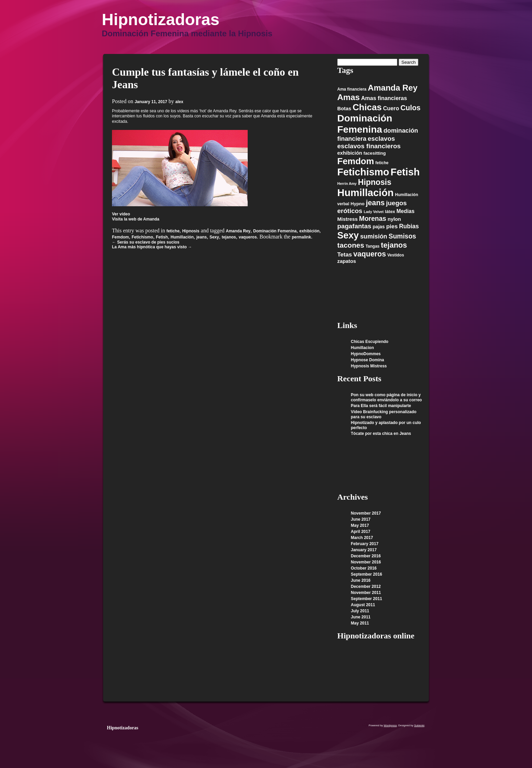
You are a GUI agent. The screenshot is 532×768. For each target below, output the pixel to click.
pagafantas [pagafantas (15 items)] (354, 226)
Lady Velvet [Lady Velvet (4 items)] (374, 212)
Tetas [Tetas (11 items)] (345, 255)
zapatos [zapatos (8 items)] (347, 261)
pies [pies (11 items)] (392, 226)
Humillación (182, 237)
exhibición (309, 231)
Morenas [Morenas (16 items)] (373, 218)
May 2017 (360, 525)
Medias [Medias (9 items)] (406, 211)
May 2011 (360, 623)
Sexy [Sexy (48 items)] (348, 235)
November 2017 (366, 513)
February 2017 (365, 544)
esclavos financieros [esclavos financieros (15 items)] (369, 146)
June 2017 (361, 519)
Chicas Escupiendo (370, 342)
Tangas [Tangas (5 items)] (372, 246)
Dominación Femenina (275, 231)
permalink (301, 237)
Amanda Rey (238, 231)
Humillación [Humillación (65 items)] (365, 193)
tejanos (229, 237)
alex (179, 102)
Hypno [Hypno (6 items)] (357, 204)
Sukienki (419, 725)
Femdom (120, 237)
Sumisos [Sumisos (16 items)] (402, 236)
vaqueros (248, 237)
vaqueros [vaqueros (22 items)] (369, 254)
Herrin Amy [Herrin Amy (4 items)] (347, 184)
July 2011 (360, 611)
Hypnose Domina (367, 360)
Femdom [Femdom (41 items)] (356, 161)
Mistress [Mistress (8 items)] (347, 219)
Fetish (162, 237)
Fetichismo (142, 237)
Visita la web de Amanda (136, 219)
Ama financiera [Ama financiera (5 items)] (352, 89)
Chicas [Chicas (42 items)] (367, 107)
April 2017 (360, 532)
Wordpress (390, 725)
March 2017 (362, 538)
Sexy (214, 237)
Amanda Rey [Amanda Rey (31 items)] (393, 88)
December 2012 (366, 587)
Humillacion (362, 348)
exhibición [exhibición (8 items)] (350, 153)
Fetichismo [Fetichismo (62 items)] (363, 172)
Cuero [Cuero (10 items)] (391, 108)
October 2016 (364, 568)
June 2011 (361, 617)
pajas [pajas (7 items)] (379, 227)
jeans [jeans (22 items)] (375, 203)
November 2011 (366, 593)
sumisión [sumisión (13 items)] (374, 236)
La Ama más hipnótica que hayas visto (152, 247)
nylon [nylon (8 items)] (394, 219)
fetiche (173, 231)
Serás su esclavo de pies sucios (146, 242)
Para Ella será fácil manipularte (381, 406)
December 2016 (366, 556)
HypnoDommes (366, 354)
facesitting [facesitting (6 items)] (375, 153)
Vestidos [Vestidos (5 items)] (395, 255)
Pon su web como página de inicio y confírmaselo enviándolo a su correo (386, 397)
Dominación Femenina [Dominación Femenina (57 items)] (365, 124)
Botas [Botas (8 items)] (344, 109)
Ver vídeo (121, 214)
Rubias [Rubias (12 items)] (409, 226)
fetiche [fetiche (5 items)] (382, 163)
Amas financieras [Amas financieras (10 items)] (384, 98)
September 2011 (366, 599)
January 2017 (364, 550)
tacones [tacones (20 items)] (351, 245)
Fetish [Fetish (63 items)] (405, 172)
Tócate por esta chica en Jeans (381, 434)
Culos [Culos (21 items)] (410, 108)
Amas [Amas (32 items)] (348, 97)
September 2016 (366, 574)
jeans (202, 237)
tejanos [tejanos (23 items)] (394, 245)
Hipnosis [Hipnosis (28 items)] (375, 182)
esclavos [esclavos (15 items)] (381, 139)
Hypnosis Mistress (369, 366)
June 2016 (361, 580)
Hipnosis (191, 231)
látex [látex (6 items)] (390, 212)
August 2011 (363, 605)
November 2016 (366, 562)
